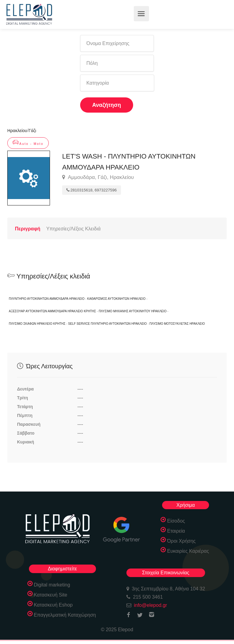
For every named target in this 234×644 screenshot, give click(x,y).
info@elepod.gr (150, 605)
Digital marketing (52, 585)
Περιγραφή (28, 229)
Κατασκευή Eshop (53, 605)
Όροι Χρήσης (181, 541)
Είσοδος (176, 521)
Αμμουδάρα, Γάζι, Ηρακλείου (98, 177)
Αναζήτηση (107, 105)
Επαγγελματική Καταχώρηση (65, 615)
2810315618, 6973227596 (92, 190)
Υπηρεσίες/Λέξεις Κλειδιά (73, 229)
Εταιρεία (176, 531)
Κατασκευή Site (51, 595)
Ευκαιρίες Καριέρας (188, 551)
